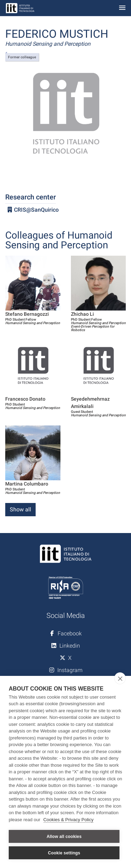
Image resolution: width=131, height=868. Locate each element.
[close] (120, 678)
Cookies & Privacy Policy (68, 820)
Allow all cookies (64, 837)
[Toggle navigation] (122, 8)
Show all (20, 509)
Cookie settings (64, 853)
